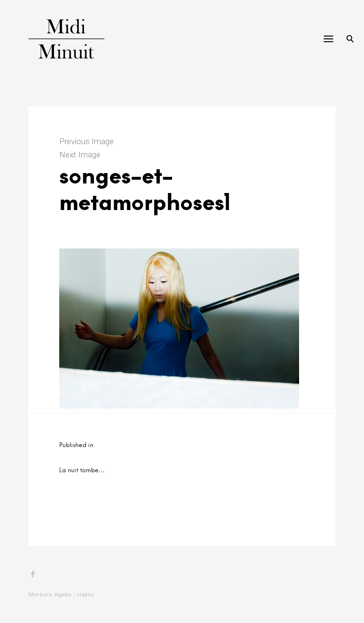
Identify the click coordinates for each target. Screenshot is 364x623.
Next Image (80, 155)
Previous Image (86, 141)
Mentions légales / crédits (61, 595)
